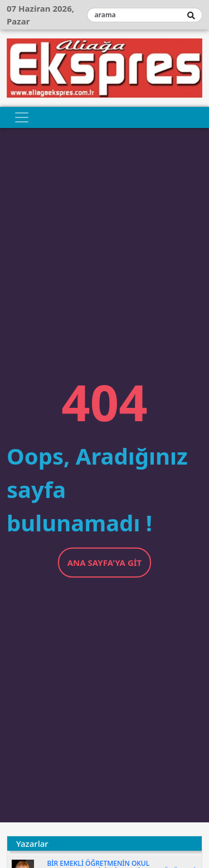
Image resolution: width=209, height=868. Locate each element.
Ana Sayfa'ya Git (105, 563)
